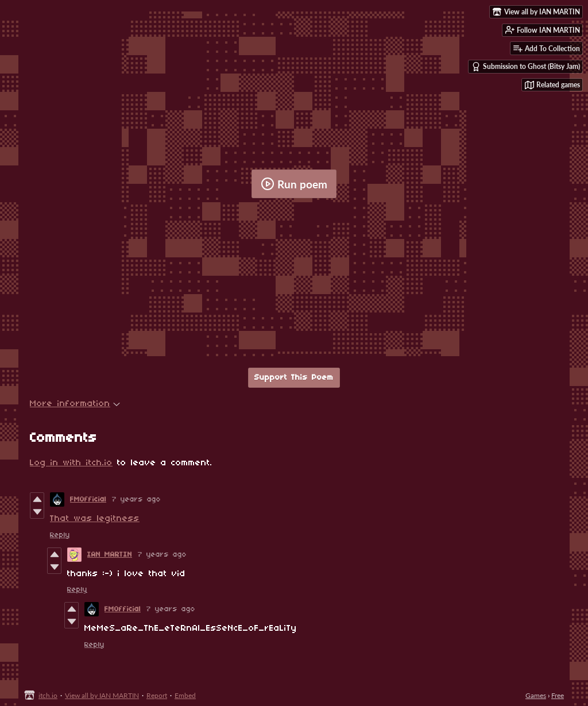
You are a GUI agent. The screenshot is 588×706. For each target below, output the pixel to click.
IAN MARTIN (110, 555)
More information (75, 404)
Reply (60, 535)
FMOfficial (88, 499)
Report (157, 695)
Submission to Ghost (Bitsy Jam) (526, 67)
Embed (185, 695)
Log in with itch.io (71, 463)
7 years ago (136, 499)
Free (558, 695)
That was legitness (95, 519)
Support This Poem (294, 378)
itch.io (48, 695)
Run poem (294, 184)
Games (536, 695)
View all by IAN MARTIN (102, 695)
